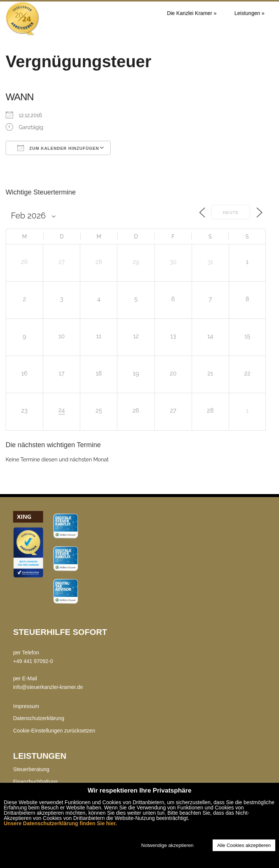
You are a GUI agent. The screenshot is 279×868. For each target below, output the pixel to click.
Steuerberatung (31, 769)
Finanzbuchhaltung (35, 782)
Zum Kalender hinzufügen (58, 148)
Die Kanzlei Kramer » (192, 13)
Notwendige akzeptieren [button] (167, 845)
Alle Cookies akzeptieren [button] (244, 845)
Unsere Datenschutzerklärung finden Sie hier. (60, 823)
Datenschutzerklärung (39, 718)
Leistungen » (249, 13)
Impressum (26, 706)
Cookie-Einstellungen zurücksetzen (54, 731)
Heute (231, 212)
